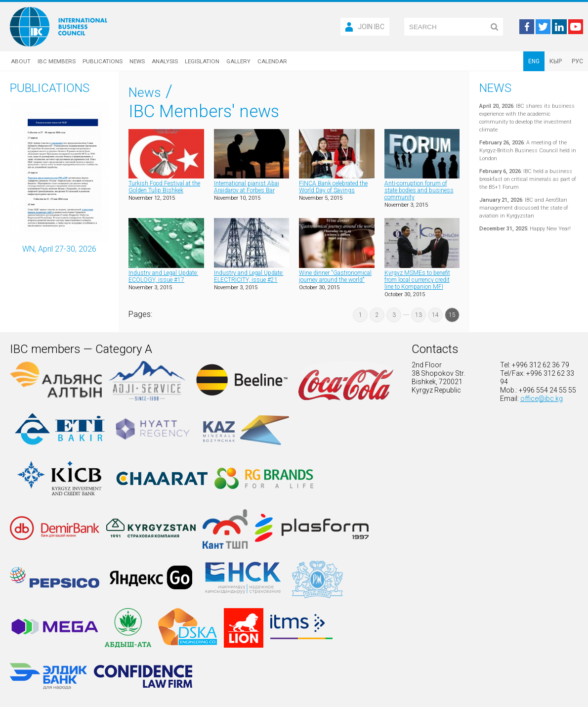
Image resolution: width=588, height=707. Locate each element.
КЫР (556, 61)
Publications (103, 61)
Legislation (202, 61)
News (137, 61)
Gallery (238, 61)
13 (419, 315)
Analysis (165, 61)
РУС (577, 61)
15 (452, 315)
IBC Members (57, 61)
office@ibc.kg (542, 398)
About (21, 61)
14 (435, 315)
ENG (534, 61)
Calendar (272, 61)
